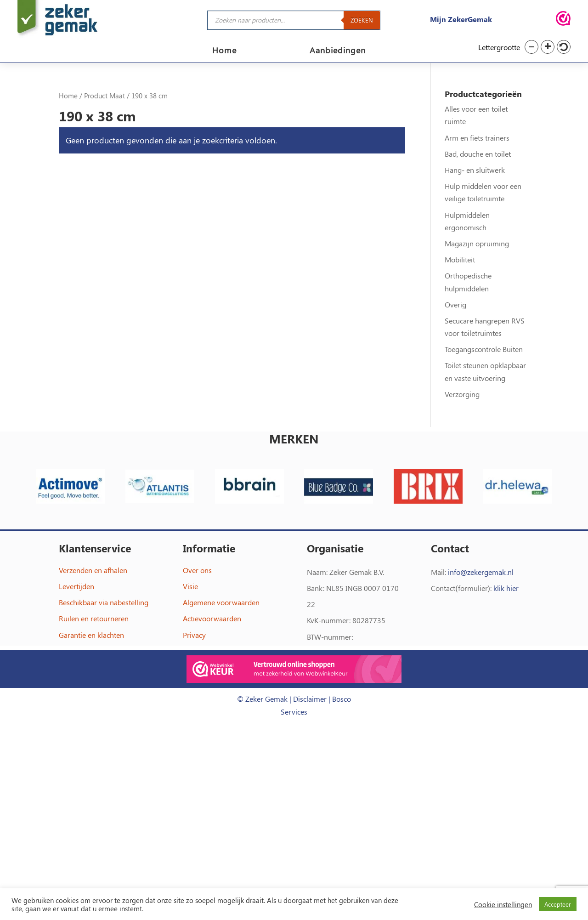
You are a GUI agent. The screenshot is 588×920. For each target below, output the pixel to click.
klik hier (506, 588)
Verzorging (462, 394)
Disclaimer (310, 699)
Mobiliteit (460, 259)
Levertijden (76, 586)
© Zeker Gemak (262, 699)
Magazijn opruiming (477, 243)
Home (224, 51)
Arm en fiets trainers (477, 138)
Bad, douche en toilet (478, 154)
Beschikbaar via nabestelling (104, 602)
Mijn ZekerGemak (461, 19)
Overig (455, 304)
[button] (531, 47)
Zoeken (362, 20)
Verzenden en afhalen (93, 570)
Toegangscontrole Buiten (484, 349)
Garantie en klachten (91, 635)
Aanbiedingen (338, 51)
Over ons (197, 570)
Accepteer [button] (558, 904)
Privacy (194, 635)
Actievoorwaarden (212, 618)
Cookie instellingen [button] (503, 904)
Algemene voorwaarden (221, 602)
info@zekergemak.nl (481, 572)
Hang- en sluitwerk (475, 170)
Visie (190, 586)
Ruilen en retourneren (94, 618)
